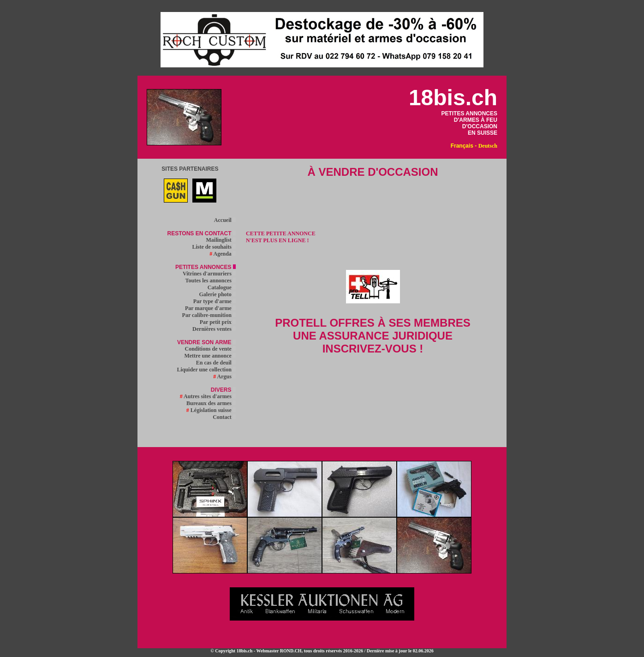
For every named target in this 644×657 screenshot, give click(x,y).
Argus (224, 376)
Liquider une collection (206, 370)
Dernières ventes (214, 329)
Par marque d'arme (210, 308)
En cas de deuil (216, 363)
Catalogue (222, 287)
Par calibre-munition (209, 315)
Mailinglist (221, 240)
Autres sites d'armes (208, 396)
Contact (224, 417)
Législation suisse (211, 410)
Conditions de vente (210, 349)
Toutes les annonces (211, 281)
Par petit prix (218, 322)
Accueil (225, 220)
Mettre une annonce (210, 356)
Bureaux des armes (211, 403)
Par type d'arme (215, 301)
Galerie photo (218, 294)
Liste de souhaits (214, 247)
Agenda (223, 254)
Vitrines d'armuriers (209, 274)
